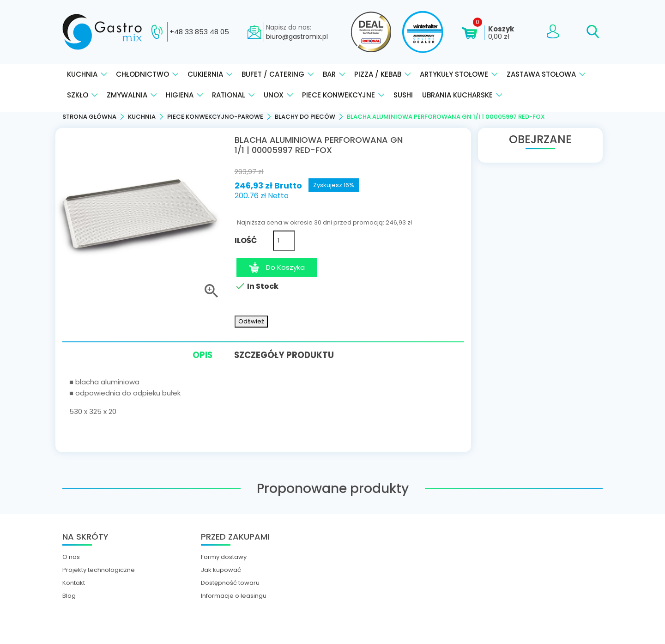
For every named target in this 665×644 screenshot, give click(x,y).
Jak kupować (221, 569)
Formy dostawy (224, 556)
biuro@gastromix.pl (297, 36)
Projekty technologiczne (99, 569)
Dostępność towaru (230, 582)
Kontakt (74, 582)
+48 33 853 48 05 (199, 32)
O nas (71, 556)
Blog (69, 595)
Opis (196, 355)
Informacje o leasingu (234, 595)
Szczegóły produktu (288, 354)
